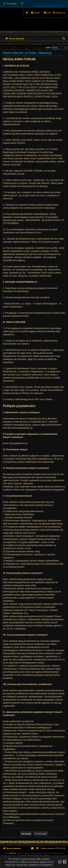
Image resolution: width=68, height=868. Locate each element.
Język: (48, 47)
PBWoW (13, 853)
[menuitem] (10, 4)
